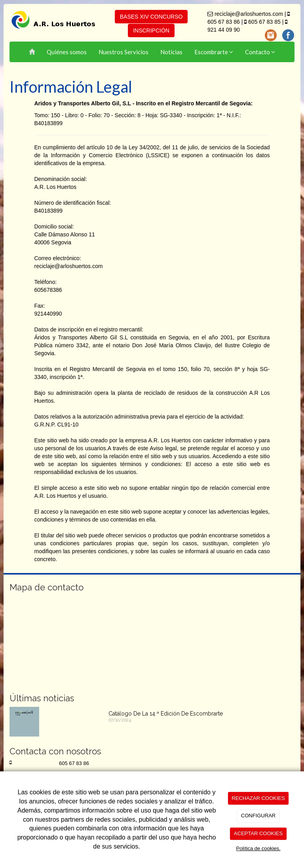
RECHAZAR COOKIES (258, 798)
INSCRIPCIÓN (151, 30)
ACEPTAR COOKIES (258, 833)
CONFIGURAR (258, 816)
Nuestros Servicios (123, 52)
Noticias (171, 52)
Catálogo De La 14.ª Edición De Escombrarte (166, 714)
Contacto (260, 52)
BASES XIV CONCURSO (151, 17)
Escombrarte (214, 52)
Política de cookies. (258, 848)
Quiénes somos (67, 52)
